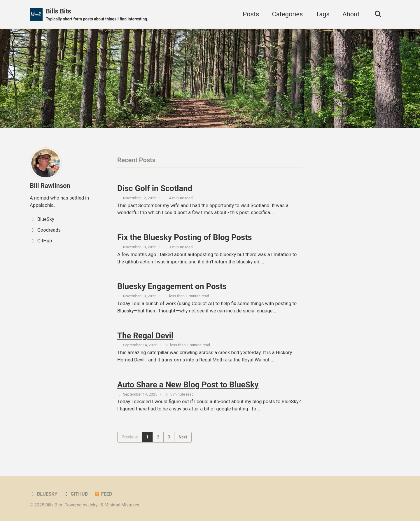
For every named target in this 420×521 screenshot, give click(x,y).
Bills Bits (97, 15)
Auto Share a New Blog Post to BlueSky (188, 385)
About (351, 14)
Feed (103, 494)
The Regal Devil (145, 336)
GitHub (76, 494)
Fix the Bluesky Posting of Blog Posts (185, 237)
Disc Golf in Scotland (155, 188)
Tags (323, 14)
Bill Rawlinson (50, 186)
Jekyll (94, 505)
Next (183, 437)
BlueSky (44, 494)
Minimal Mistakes (122, 505)
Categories (287, 14)
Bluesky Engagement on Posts (172, 286)
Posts (251, 14)
